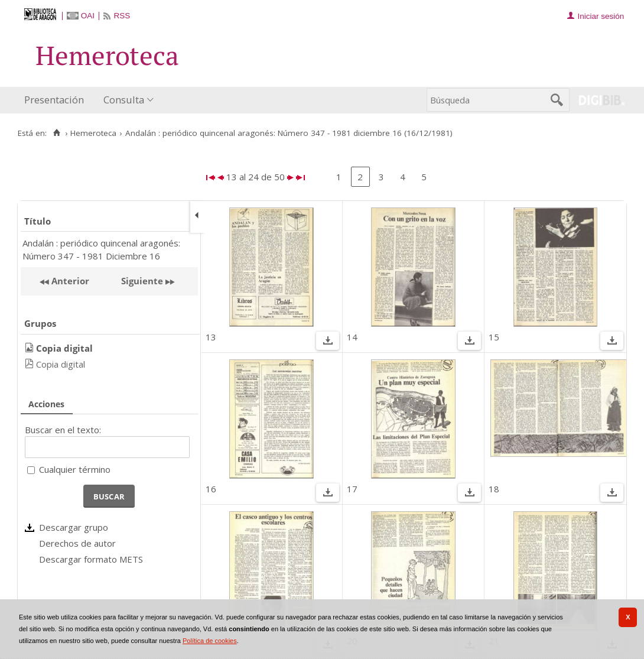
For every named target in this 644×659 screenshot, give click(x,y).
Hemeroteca (93, 133)
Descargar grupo (74, 527)
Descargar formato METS (91, 559)
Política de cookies (210, 641)
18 (494, 489)
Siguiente (142, 281)
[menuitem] (57, 100)
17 (352, 489)
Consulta (124, 100)
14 (352, 337)
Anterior (69, 281)
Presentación (54, 100)
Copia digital (61, 364)
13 (211, 337)
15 (494, 337)
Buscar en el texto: (63, 430)
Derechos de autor (77, 543)
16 (211, 489)
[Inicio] (56, 133)
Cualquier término (75, 469)
